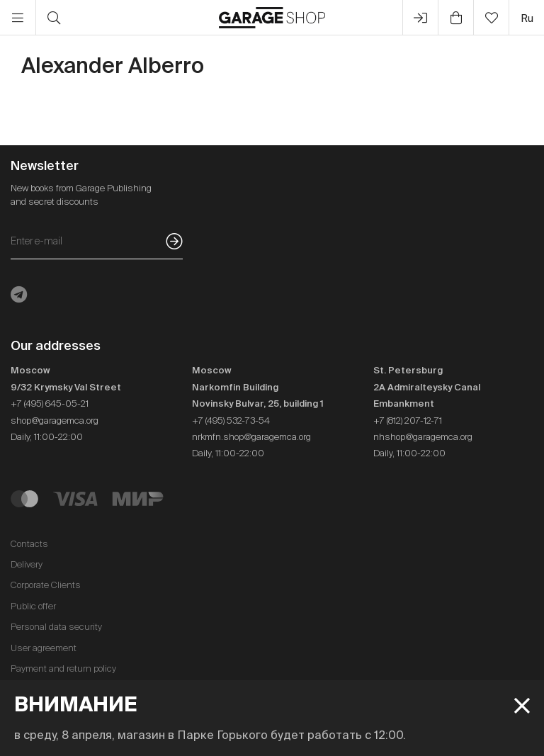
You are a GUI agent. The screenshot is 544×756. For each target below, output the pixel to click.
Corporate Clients (46, 585)
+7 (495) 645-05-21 (50, 404)
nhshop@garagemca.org (423, 437)
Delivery (27, 564)
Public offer (33, 606)
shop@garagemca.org (55, 421)
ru (527, 18)
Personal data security (56, 627)
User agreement (44, 648)
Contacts (29, 544)
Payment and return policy (63, 668)
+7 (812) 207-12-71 (408, 421)
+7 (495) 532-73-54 (231, 421)
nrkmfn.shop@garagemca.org (251, 437)
